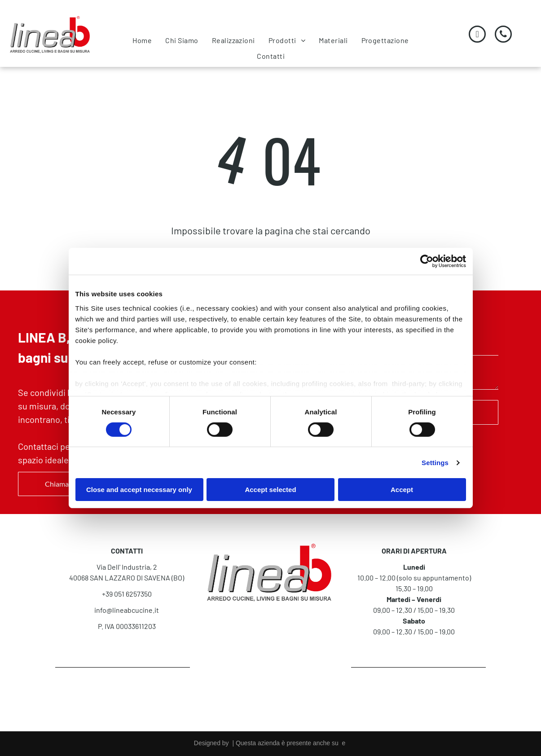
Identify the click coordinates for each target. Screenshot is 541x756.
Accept (402, 490)
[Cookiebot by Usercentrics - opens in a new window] (427, 261)
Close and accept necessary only (139, 490)
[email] (477, 35)
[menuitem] (142, 40)
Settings (435, 463)
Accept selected (270, 490)
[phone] (503, 35)
